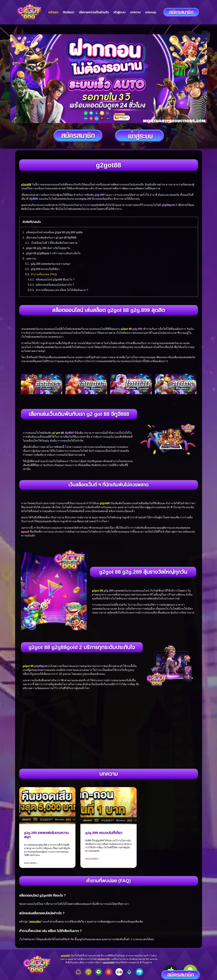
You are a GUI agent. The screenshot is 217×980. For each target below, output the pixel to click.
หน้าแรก (53, 12)
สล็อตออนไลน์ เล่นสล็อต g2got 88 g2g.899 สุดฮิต (54, 232)
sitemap (151, 12)
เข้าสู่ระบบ (119, 12)
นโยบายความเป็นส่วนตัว (94, 12)
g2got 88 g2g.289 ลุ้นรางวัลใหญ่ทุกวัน (48, 248)
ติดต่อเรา (69, 12)
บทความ (135, 12)
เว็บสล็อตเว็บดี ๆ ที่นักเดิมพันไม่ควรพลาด (54, 243)
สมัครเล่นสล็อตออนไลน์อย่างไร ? (55, 285)
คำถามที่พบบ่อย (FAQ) (44, 274)
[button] (193, 222)
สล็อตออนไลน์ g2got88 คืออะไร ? (55, 280)
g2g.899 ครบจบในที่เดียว (45, 269)
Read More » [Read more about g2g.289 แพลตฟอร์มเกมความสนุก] (31, 863)
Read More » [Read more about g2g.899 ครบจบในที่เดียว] (92, 859)
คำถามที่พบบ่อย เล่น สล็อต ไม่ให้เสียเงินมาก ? (62, 290)
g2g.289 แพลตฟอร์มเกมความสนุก (51, 264)
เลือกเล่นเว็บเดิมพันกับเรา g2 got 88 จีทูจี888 (51, 238)
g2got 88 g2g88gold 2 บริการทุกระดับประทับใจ (53, 253)
